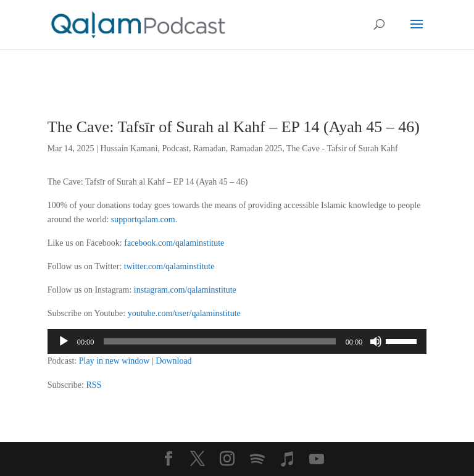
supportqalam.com (143, 219)
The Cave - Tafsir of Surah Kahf (342, 148)
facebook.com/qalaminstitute (174, 243)
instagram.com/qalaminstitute (185, 290)
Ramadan (210, 148)
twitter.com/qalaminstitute (169, 266)
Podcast (175, 148)
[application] (237, 341)
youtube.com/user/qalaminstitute (184, 313)
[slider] (219, 341)
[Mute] (376, 341)
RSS (94, 385)
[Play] (64, 341)
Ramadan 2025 (256, 148)
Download (173, 361)
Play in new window (114, 361)
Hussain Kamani (129, 148)
